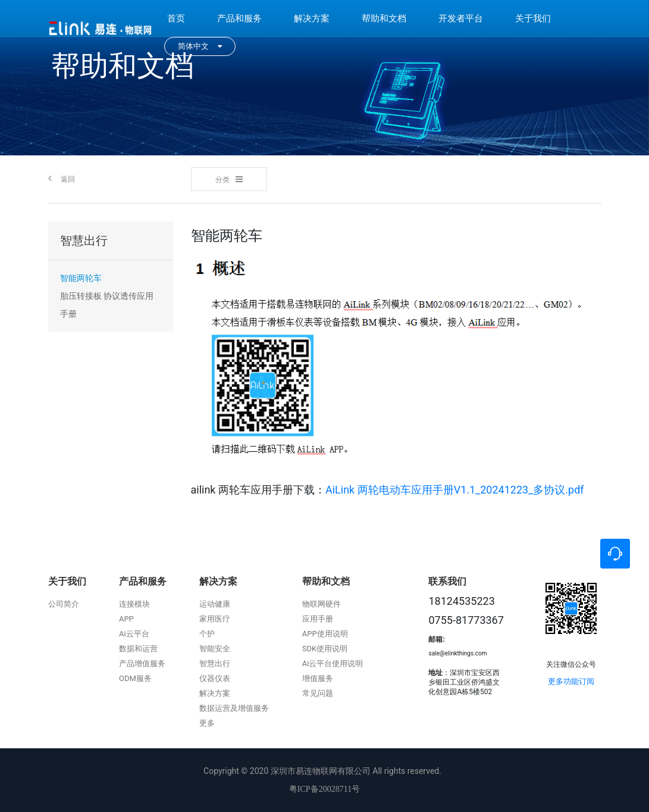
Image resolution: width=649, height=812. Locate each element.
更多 (207, 723)
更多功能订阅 (571, 681)
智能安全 (215, 649)
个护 (207, 634)
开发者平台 (461, 18)
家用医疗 (215, 619)
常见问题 (318, 693)
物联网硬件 (322, 604)
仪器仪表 (215, 678)
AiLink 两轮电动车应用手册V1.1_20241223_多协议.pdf (455, 490)
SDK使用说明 (325, 649)
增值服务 (318, 678)
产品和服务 (239, 18)
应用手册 (318, 619)
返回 (62, 178)
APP (126, 619)
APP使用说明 (325, 634)
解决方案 (312, 18)
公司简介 (64, 604)
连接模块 (134, 604)
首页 (176, 18)
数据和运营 (138, 649)
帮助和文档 (384, 18)
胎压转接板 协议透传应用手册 (107, 305)
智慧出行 (215, 663)
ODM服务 (135, 678)
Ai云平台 (134, 634)
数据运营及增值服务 (234, 708)
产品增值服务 (142, 663)
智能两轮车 (81, 278)
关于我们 (533, 18)
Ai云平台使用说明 (333, 663)
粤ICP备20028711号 (324, 789)
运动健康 (215, 604)
